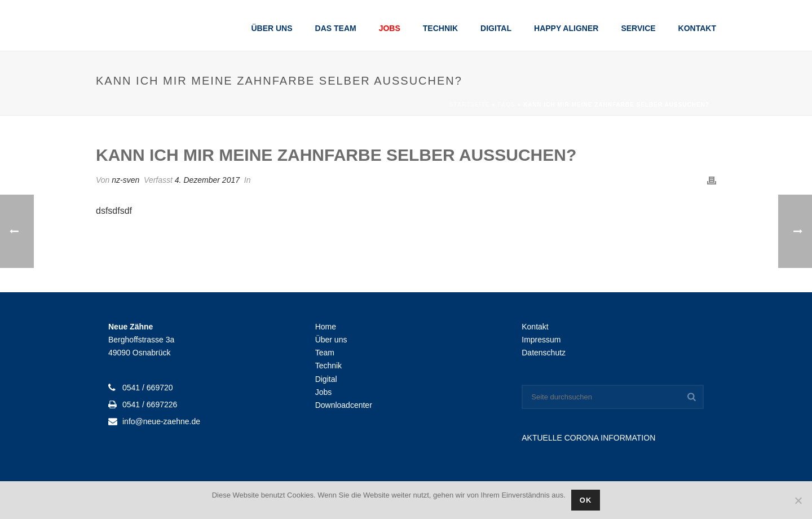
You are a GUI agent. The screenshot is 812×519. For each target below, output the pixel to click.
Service (638, 28)
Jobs (390, 28)
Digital (496, 28)
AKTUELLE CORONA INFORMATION (588, 438)
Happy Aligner (566, 28)
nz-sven (125, 180)
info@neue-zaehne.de (161, 421)
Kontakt (697, 28)
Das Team (336, 28)
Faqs (507, 105)
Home (326, 327)
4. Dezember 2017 (207, 180)
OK (586, 500)
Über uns (272, 28)
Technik (440, 28)
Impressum (541, 340)
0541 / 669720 (148, 388)
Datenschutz (544, 353)
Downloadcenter (344, 405)
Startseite (469, 105)
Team (325, 353)
